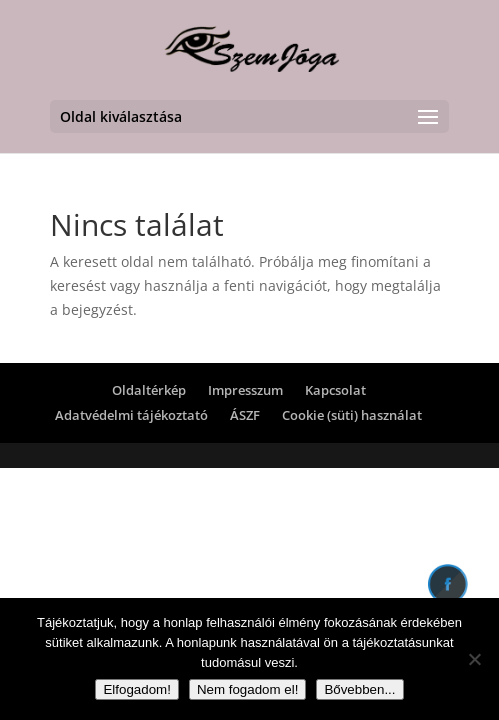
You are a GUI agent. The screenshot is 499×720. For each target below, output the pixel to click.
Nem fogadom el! (248, 689)
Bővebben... (359, 689)
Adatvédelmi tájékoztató (131, 415)
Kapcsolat (335, 390)
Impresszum (245, 390)
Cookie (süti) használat (352, 415)
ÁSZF (245, 415)
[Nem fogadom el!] (474, 659)
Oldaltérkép (149, 390)
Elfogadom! (136, 689)
